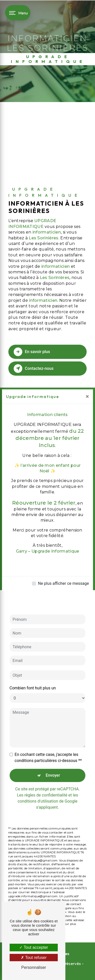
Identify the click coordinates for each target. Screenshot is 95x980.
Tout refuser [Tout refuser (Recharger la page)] (34, 958)
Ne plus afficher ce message (63, 583)
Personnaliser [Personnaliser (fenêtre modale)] (34, 967)
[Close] (87, 396)
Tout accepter (34, 947)
